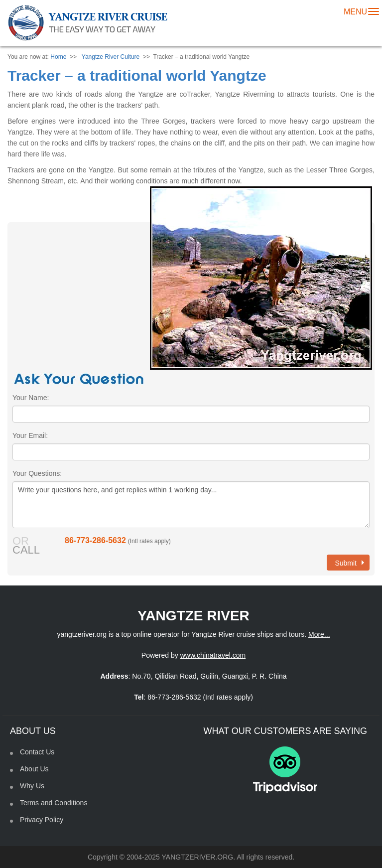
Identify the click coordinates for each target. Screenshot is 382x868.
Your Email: (30, 435)
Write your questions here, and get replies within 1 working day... (191, 505)
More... (319, 634)
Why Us (32, 786)
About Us (34, 769)
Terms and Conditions (54, 803)
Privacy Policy (42, 820)
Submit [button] (349, 563)
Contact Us (37, 752)
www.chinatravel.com (213, 655)
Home (58, 57)
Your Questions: (37, 473)
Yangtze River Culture (111, 57)
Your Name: (31, 398)
